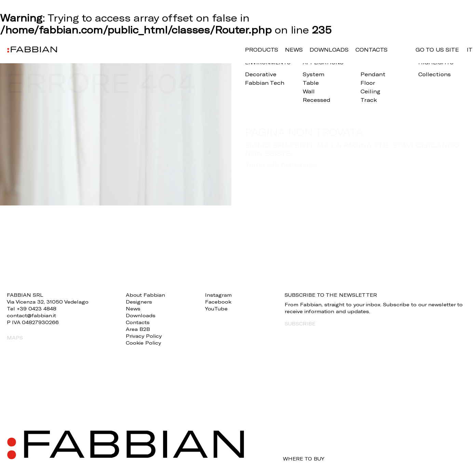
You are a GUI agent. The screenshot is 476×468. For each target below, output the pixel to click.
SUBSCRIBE (300, 324)
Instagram (218, 295)
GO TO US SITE (437, 50)
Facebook (218, 302)
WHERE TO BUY (304, 459)
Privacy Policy (144, 336)
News (294, 50)
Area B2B (138, 329)
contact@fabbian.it (31, 315)
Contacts (371, 50)
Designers (139, 302)
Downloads (329, 50)
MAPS (15, 338)
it (470, 50)
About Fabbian (145, 295)
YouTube (216, 309)
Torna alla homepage (281, 164)
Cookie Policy (143, 343)
